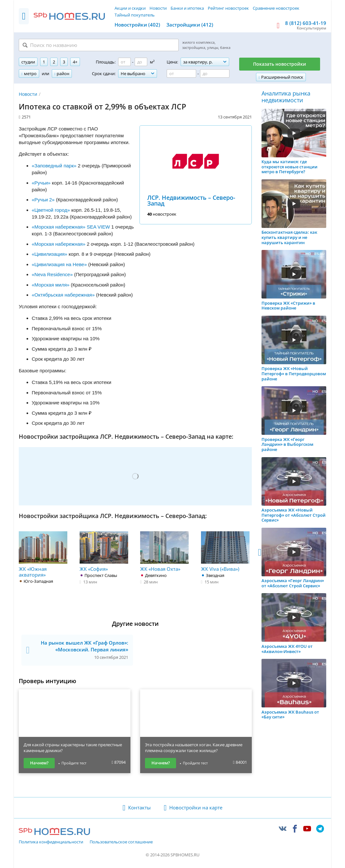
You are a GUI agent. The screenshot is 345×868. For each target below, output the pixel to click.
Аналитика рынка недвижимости (286, 97)
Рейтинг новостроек (228, 8)
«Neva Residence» (52, 274)
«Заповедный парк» (54, 166)
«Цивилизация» (50, 254)
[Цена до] (215, 73)
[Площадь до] (141, 62)
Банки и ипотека (187, 8)
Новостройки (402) (137, 25)
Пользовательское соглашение (121, 842)
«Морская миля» (51, 285)
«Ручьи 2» (43, 200)
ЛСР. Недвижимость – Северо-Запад (191, 200)
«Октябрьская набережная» (63, 295)
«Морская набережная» (59, 244)
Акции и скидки (130, 8)
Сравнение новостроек (276, 8)
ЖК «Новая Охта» (164, 552)
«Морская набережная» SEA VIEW (72, 227)
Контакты (139, 807)
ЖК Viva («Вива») (225, 552)
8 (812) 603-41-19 (306, 23)
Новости (158, 8)
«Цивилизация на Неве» (59, 264)
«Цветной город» (51, 210)
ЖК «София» (104, 552)
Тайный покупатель (135, 15)
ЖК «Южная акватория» (43, 555)
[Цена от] (181, 73)
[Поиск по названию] (99, 45)
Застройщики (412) (190, 25)
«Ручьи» (41, 183)
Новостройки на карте (196, 807)
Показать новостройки (280, 64)
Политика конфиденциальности (51, 842)
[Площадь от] (124, 62)
